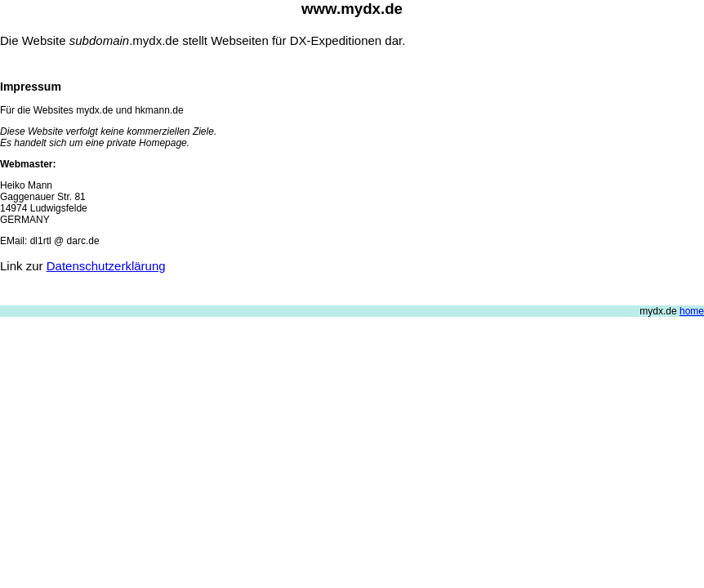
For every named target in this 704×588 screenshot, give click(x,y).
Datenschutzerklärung (106, 266)
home (692, 311)
